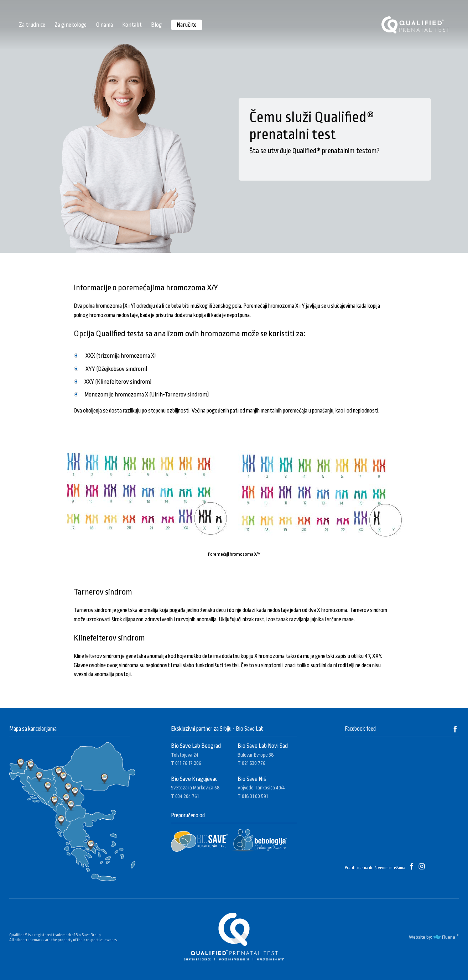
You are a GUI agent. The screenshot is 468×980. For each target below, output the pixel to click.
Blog (156, 25)
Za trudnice (32, 25)
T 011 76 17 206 (186, 763)
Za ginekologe (71, 25)
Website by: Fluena (432, 937)
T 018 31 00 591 (253, 796)
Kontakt (132, 25)
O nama (104, 25)
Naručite (187, 25)
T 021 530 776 (251, 763)
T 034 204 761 (185, 796)
